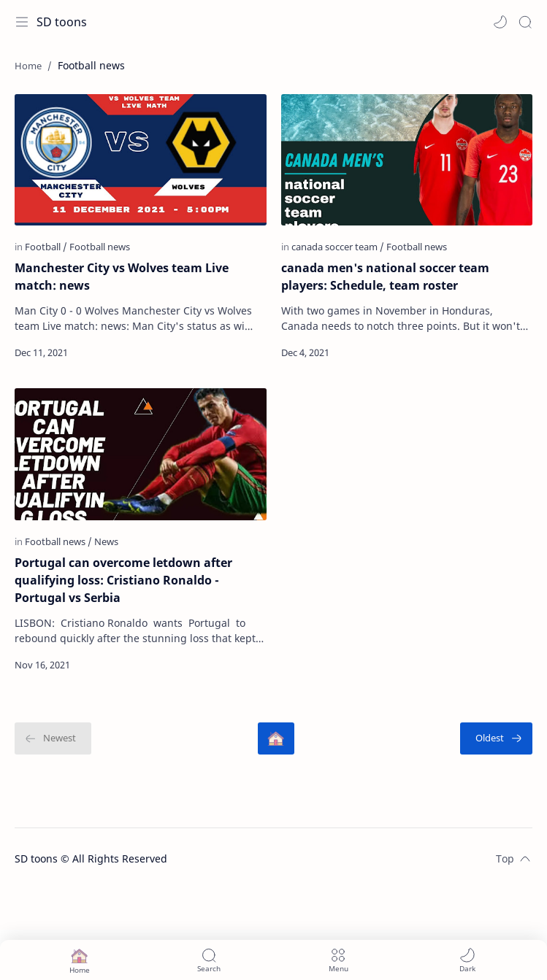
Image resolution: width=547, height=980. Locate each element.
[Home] (276, 738)
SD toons (62, 22)
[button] (500, 22)
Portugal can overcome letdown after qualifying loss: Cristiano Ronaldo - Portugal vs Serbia (123, 580)
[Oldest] (496, 738)
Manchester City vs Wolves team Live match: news (122, 277)
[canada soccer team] (338, 247)
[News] (106, 541)
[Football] (46, 247)
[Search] (525, 22)
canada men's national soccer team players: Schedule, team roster (385, 277)
